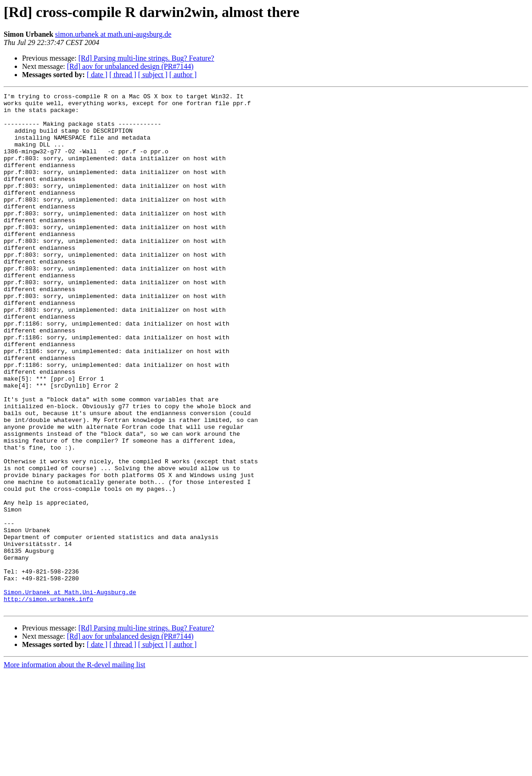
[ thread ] (123, 75)
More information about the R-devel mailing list (74, 768)
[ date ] (97, 75)
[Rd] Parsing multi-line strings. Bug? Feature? (146, 58)
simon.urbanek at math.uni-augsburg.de (113, 34)
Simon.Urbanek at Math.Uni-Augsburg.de (70, 692)
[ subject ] (153, 75)
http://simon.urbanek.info (48, 701)
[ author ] (183, 75)
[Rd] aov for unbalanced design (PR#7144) (130, 66)
